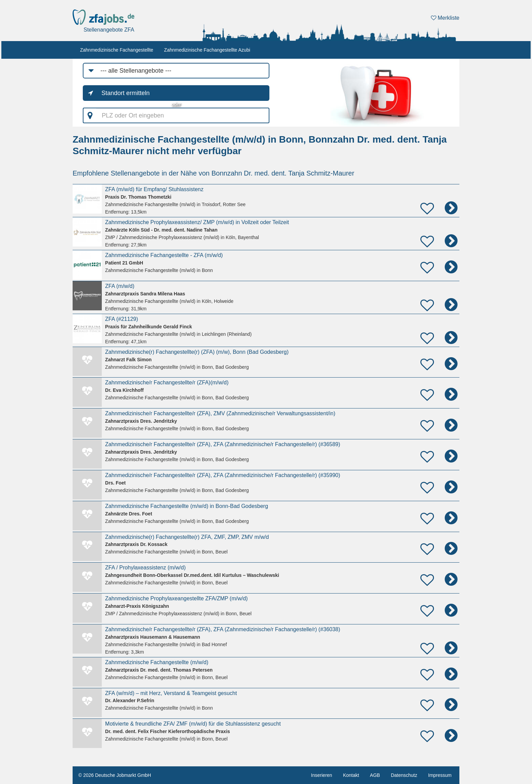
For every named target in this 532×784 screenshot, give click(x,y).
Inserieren (322, 775)
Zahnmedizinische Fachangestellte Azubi (207, 50)
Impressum (440, 775)
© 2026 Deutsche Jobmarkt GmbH (115, 775)
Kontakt (351, 775)
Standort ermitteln (126, 93)
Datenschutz (404, 775)
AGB (375, 775)
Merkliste (445, 18)
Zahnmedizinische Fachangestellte (117, 50)
